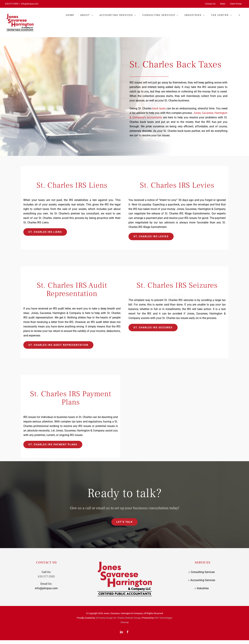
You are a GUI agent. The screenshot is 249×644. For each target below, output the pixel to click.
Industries (203, 588)
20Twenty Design (104, 618)
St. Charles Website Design (127, 618)
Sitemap (125, 622)
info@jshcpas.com (30, 4)
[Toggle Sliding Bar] (239, 15)
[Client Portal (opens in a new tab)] (236, 4)
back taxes (159, 108)
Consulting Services (203, 572)
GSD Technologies (163, 618)
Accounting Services (203, 580)
